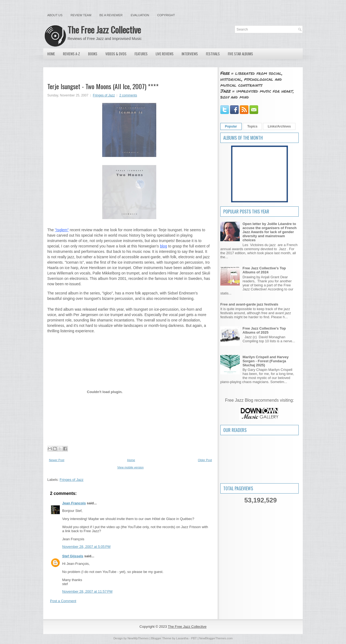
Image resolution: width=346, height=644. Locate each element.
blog (164, 246)
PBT (194, 638)
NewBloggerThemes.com (216, 638)
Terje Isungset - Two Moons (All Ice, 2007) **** (103, 86)
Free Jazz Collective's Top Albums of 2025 (264, 330)
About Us (55, 15)
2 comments (128, 95)
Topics (252, 126)
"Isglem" (62, 230)
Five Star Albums (240, 54)
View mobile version (131, 467)
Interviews (190, 54)
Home (51, 54)
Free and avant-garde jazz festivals (249, 304)
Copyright (166, 15)
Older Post (205, 460)
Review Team (81, 15)
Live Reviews (165, 54)
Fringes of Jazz (104, 95)
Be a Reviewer (111, 15)
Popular (231, 126)
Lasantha (182, 638)
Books (93, 54)
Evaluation (140, 15)
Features (141, 54)
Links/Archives (279, 126)
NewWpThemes (138, 638)
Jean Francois (74, 503)
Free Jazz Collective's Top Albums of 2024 (264, 270)
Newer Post (57, 460)
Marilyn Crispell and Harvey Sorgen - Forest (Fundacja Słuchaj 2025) (266, 361)
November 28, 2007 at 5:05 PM (86, 547)
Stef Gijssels (73, 556)
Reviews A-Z (71, 54)
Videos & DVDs (116, 54)
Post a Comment (63, 601)
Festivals (213, 54)
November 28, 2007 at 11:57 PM (87, 591)
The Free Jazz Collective (104, 30)
